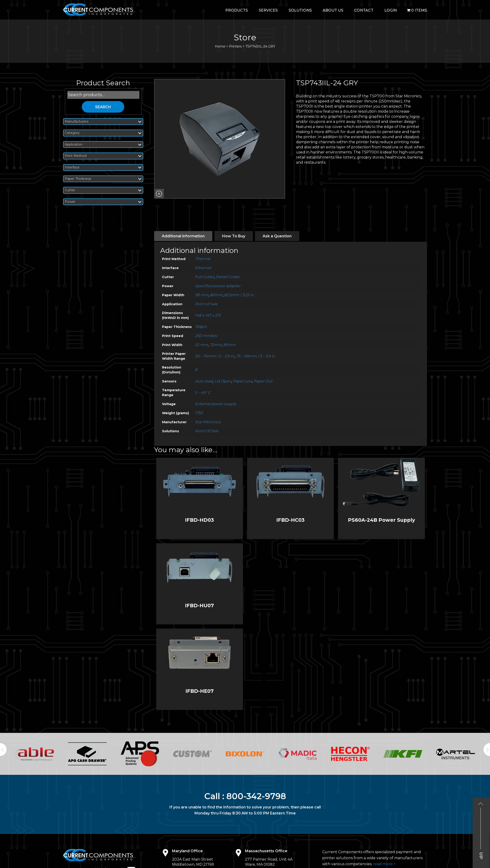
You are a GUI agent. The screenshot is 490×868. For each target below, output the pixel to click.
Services (268, 10)
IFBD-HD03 (199, 520)
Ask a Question (277, 236)
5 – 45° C (203, 393)
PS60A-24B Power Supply (382, 520)
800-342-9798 (256, 796)
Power (103, 202)
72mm (216, 345)
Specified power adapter (218, 286)
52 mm (201, 345)
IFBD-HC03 (290, 520)
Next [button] (487, 750)
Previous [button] (3, 750)
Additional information (183, 236)
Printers (235, 46)
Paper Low (242, 381)
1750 (199, 413)
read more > (384, 864)
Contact (364, 10)
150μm (201, 327)
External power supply (216, 404)
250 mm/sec (206, 336)
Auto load (204, 381)
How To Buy (234, 236)
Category (103, 133)
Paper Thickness (103, 179)
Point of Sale (206, 304)
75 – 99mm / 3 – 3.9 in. (256, 356)
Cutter (103, 190)
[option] (35, 754)
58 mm (202, 295)
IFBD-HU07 (199, 606)
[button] (159, 194)
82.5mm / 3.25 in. (239, 295)
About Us (333, 10)
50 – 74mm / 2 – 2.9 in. (215, 356)
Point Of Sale (207, 431)
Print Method (103, 156)
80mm (216, 295)
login (391, 10)
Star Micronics (208, 422)
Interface (103, 167)
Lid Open (223, 381)
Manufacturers (103, 122)
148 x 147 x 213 (208, 315)
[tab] (183, 236)
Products (237, 10)
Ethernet (203, 268)
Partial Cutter (228, 277)
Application (103, 145)
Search (103, 107)
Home (220, 46)
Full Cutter (205, 277)
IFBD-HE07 (200, 691)
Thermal (203, 259)
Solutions (300, 10)
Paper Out (263, 381)
